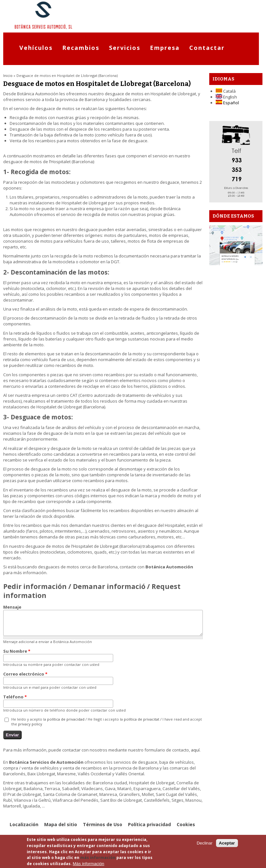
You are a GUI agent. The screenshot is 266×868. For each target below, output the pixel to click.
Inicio (8, 75)
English (226, 97)
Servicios (125, 48)
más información (98, 858)
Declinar (205, 843)
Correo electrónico (25, 679)
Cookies (186, 829)
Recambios (81, 48)
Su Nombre (17, 656)
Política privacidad (149, 829)
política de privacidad (66, 724)
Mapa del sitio (61, 829)
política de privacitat (142, 724)
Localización (24, 829)
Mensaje (12, 607)
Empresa (165, 48)
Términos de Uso (103, 829)
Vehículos (36, 48)
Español (227, 103)
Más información (89, 864)
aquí (195, 755)
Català (226, 91)
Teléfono (15, 702)
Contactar (207, 48)
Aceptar (227, 843)
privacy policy (30, 729)
